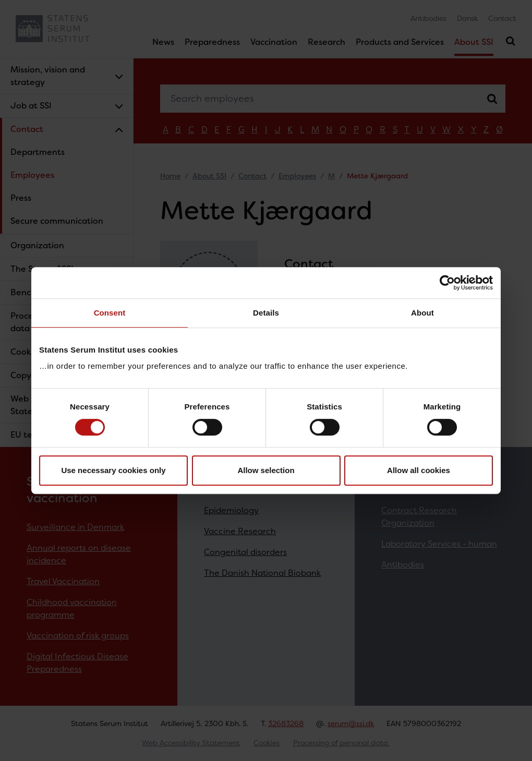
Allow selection (266, 470)
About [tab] (422, 313)
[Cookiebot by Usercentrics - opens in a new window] (447, 283)
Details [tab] (266, 313)
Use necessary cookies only (113, 470)
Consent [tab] (110, 313)
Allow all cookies (419, 470)
